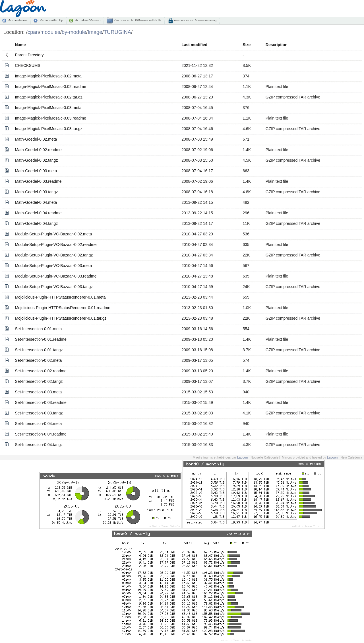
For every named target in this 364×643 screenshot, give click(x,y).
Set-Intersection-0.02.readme (41, 371)
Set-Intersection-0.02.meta (38, 360)
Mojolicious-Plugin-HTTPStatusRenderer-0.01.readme (62, 308)
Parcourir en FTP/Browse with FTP (137, 20)
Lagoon (243, 457)
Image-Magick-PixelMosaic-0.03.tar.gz (48, 129)
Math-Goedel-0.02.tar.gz (36, 160)
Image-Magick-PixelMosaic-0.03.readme (50, 118)
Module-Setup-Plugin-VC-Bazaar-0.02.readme (56, 245)
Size (247, 45)
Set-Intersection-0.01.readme (41, 339)
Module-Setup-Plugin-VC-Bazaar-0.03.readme (56, 276)
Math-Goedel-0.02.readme (38, 150)
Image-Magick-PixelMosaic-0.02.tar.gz (48, 97)
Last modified (194, 45)
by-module (74, 32)
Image (95, 32)
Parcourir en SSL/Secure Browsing (195, 20)
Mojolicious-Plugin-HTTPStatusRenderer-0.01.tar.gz (61, 318)
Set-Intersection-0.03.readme (41, 402)
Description (277, 45)
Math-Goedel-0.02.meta (36, 139)
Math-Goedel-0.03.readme (38, 181)
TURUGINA (117, 32)
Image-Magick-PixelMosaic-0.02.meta (48, 76)
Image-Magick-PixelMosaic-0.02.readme (50, 87)
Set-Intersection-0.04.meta (38, 424)
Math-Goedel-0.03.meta (36, 171)
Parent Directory (29, 55)
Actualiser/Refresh (88, 20)
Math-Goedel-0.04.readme (38, 213)
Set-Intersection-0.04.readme (41, 434)
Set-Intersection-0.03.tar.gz (39, 413)
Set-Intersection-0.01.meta (38, 329)
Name (20, 45)
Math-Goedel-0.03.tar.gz (36, 192)
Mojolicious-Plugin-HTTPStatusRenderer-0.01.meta (60, 297)
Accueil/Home (18, 20)
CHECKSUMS (27, 65)
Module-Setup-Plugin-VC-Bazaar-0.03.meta (53, 266)
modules (50, 32)
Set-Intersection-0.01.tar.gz (39, 350)
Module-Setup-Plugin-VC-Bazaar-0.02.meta (53, 234)
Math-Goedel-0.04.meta (36, 202)
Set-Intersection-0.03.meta (38, 392)
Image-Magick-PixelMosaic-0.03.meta (48, 108)
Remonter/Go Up (51, 20)
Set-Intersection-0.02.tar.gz (39, 381)
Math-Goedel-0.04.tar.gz (36, 223)
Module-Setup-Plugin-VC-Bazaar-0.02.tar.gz (54, 255)
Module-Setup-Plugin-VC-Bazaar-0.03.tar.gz (54, 287)
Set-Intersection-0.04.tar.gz (39, 445)
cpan (33, 32)
